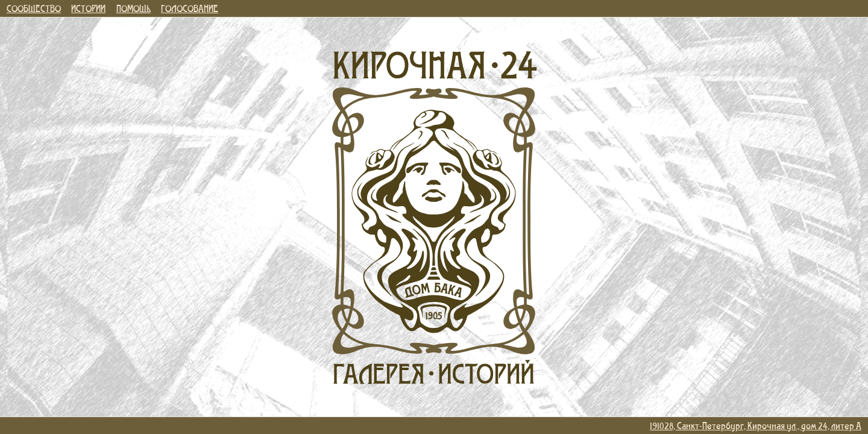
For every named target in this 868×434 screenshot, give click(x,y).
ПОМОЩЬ (134, 8)
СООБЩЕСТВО (34, 8)
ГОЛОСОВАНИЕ (190, 8)
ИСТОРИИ (88, 8)
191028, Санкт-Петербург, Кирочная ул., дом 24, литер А (756, 425)
